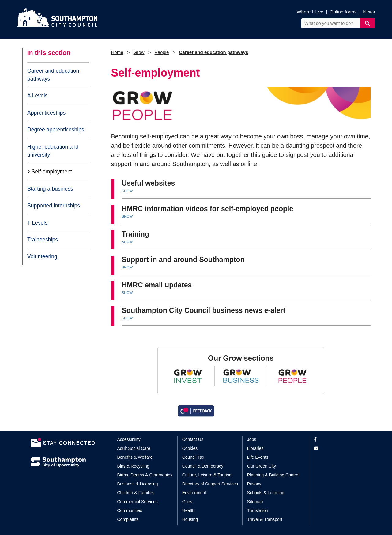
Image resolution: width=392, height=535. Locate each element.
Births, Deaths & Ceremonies (145, 475)
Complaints (128, 519)
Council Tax (193, 457)
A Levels (38, 96)
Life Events (258, 457)
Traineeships (43, 240)
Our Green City (262, 466)
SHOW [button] (127, 191)
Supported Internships (54, 206)
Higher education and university (53, 151)
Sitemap (255, 502)
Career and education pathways (53, 75)
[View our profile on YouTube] (338, 448)
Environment (194, 493)
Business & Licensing (138, 484)
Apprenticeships (46, 113)
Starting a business (50, 189)
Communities (130, 510)
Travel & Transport (265, 519)
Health (188, 510)
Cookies (190, 448)
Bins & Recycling (133, 466)
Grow (139, 52)
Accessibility (129, 439)
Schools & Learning (266, 493)
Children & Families (136, 493)
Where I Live (310, 12)
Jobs (252, 439)
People (162, 52)
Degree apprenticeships (56, 130)
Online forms (343, 12)
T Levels (37, 223)
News (369, 12)
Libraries (255, 448)
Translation (258, 510)
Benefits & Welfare (135, 457)
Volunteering (42, 256)
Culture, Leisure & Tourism (207, 475)
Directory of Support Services (210, 484)
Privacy (254, 484)
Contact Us (193, 439)
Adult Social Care (134, 448)
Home (117, 52)
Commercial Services (138, 502)
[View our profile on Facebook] (338, 440)
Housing (190, 519)
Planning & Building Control (273, 475)
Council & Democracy (203, 466)
